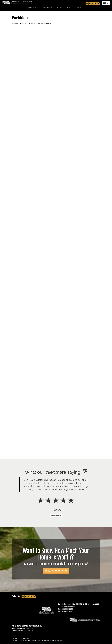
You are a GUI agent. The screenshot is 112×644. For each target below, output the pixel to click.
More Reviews (56, 515)
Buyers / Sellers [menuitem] (47, 8)
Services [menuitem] (60, 8)
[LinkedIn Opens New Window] (93, 3)
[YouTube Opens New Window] (96, 3)
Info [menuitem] (69, 8)
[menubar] (53, 8)
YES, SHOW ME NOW (56, 571)
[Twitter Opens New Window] (90, 3)
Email (106, 3)
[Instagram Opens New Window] (99, 3)
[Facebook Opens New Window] (87, 3)
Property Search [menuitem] (31, 8)
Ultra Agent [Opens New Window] (60, 641)
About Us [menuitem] (78, 8)
